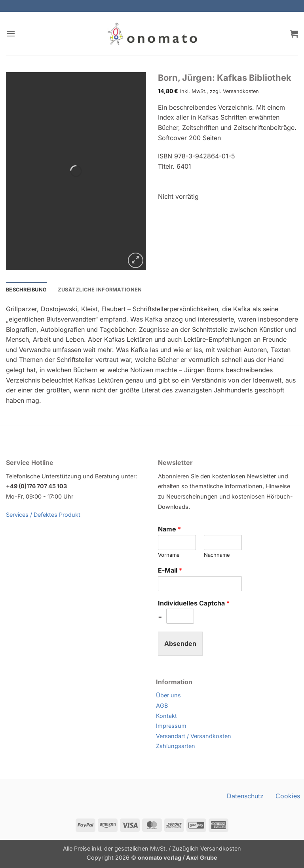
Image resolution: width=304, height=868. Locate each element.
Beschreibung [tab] (26, 290)
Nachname (217, 555)
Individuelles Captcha (194, 603)
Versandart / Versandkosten (194, 736)
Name (169, 529)
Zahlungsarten (176, 746)
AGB (162, 705)
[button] (11, 33)
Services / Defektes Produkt (43, 515)
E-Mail (170, 570)
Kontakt (166, 716)
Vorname (169, 555)
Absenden (180, 643)
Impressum (171, 726)
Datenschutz (245, 796)
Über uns (168, 695)
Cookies (288, 796)
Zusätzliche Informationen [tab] (100, 290)
